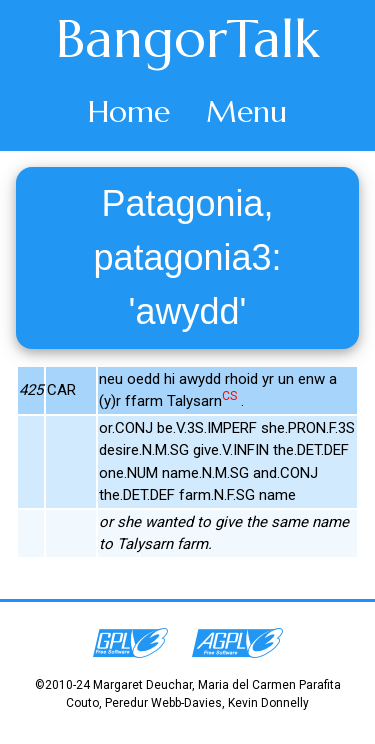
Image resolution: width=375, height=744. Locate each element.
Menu (246, 111)
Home (129, 111)
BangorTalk (188, 39)
